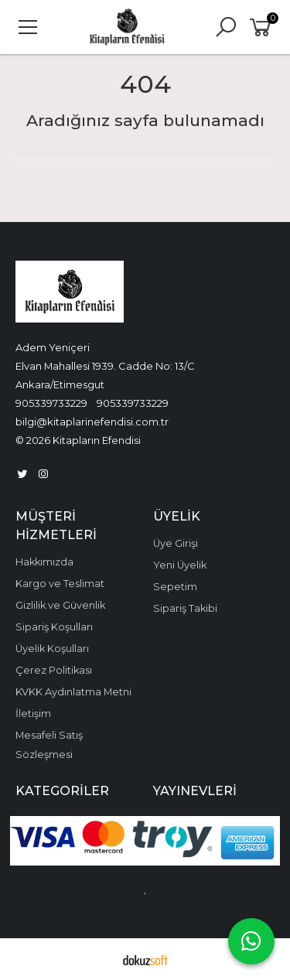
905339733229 (51, 403)
